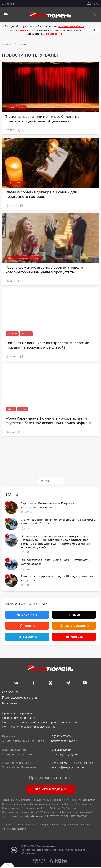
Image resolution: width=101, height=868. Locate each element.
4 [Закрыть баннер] (8, 865)
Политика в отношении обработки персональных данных (40, 722)
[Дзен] (74, 615)
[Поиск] (95, 15)
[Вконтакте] (27, 615)
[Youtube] (74, 637)
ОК (94, 30)
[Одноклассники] (74, 626)
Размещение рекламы (20, 698)
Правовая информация (17, 713)
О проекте (10, 692)
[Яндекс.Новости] (27, 626)
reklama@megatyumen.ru (67, 767)
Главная (6, 44)
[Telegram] (68, 682)
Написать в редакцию (51, 789)
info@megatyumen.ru (64, 741)
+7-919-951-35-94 (61, 763)
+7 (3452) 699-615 (83, 763)
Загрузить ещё (50, 481)
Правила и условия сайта (19, 718)
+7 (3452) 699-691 (61, 736)
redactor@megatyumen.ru (67, 754)
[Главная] (50, 14)
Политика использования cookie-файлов (29, 727)
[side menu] (6, 15)
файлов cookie (54, 34)
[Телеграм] (27, 637)
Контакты (10, 703)
